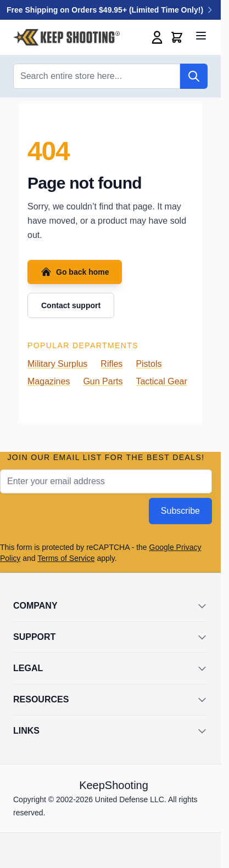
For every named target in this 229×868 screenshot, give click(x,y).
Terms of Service (66, 558)
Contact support (71, 305)
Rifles (111, 364)
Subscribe (180, 511)
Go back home (75, 272)
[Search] (194, 76)
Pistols (149, 364)
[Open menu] (201, 36)
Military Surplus (57, 364)
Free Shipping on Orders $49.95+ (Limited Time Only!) (110, 10)
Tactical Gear (161, 381)
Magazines (49, 381)
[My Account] (157, 37)
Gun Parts (103, 381)
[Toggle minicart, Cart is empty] (177, 37)
